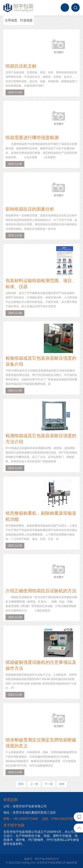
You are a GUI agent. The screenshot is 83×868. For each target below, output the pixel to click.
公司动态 (11, 20)
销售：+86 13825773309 (20, 819)
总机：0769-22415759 (58, 819)
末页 (62, 784)
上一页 (34, 784)
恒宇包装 (19, 8)
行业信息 (26, 20)
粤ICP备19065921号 (47, 859)
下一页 (49, 784)
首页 (21, 784)
